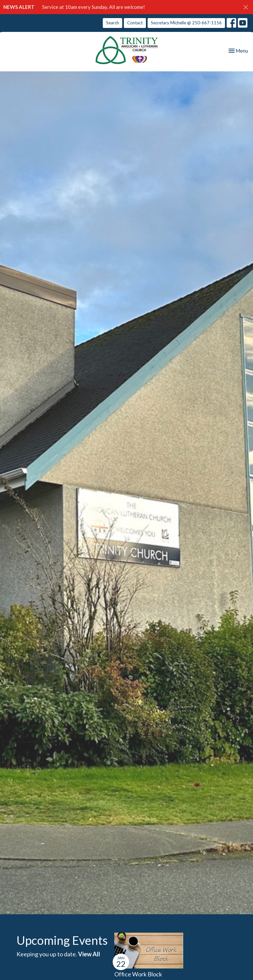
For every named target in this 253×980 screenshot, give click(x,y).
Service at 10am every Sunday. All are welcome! (94, 7)
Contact (135, 23)
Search (112, 23)
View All (89, 954)
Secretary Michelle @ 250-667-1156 (186, 23)
